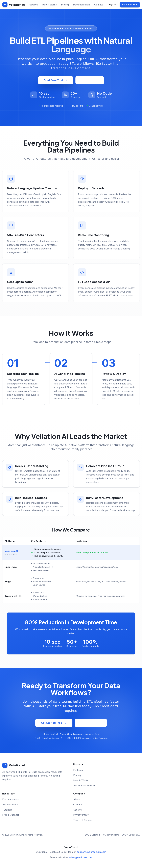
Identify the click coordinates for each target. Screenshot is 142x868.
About (77, 799)
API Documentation (84, 786)
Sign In (112, 5)
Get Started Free (54, 723)
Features (33, 5)
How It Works (50, 5)
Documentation (81, 5)
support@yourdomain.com (91, 852)
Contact (99, 5)
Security (78, 810)
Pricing (65, 5)
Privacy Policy (81, 815)
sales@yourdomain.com (81, 857)
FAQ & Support (11, 815)
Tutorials (7, 810)
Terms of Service (83, 820)
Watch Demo (90, 80)
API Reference (10, 805)
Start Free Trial (130, 5)
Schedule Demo (91, 723)
